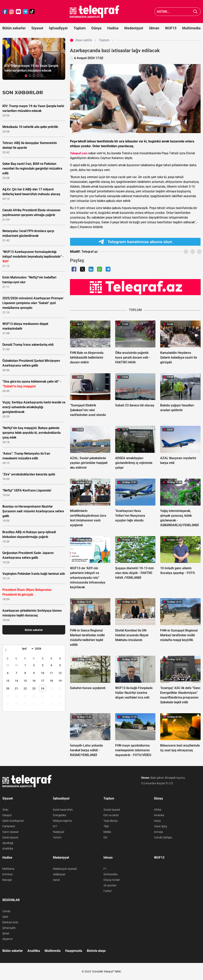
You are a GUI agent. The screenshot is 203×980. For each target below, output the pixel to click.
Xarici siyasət (11, 832)
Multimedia (191, 28)
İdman (154, 28)
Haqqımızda (74, 951)
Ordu (5, 810)
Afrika (158, 810)
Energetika (59, 815)
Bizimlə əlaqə (96, 951)
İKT (55, 826)
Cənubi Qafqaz (163, 837)
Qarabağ (8, 843)
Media (107, 832)
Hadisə (113, 28)
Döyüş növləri (112, 880)
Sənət (56, 880)
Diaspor (7, 815)
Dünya (96, 28)
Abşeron (8, 939)
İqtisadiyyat (58, 28)
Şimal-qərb (9, 928)
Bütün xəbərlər (14, 28)
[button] (26, 76)
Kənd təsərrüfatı (63, 810)
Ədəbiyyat (59, 874)
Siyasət (37, 28)
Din (105, 837)
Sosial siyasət (112, 810)
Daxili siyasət (10, 837)
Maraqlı (7, 880)
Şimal (6, 933)
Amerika (159, 815)
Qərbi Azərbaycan (13, 821)
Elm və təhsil (111, 815)
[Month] (27, 649)
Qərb (5, 917)
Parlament (9, 826)
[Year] (41, 649)
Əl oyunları (110, 885)
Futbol (107, 891)
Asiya (157, 821)
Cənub (6, 911)
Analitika (8, 849)
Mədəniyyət (134, 28)
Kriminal (7, 874)
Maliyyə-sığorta (62, 821)
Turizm (57, 837)
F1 (105, 869)
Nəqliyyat (59, 832)
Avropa (158, 832)
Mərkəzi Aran (10, 922)
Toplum (80, 28)
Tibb (106, 826)
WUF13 (171, 28)
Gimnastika (111, 874)
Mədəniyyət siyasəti (65, 869)
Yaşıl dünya (111, 821)
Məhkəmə (8, 869)
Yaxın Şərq (160, 826)
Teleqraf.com (79, 153)
